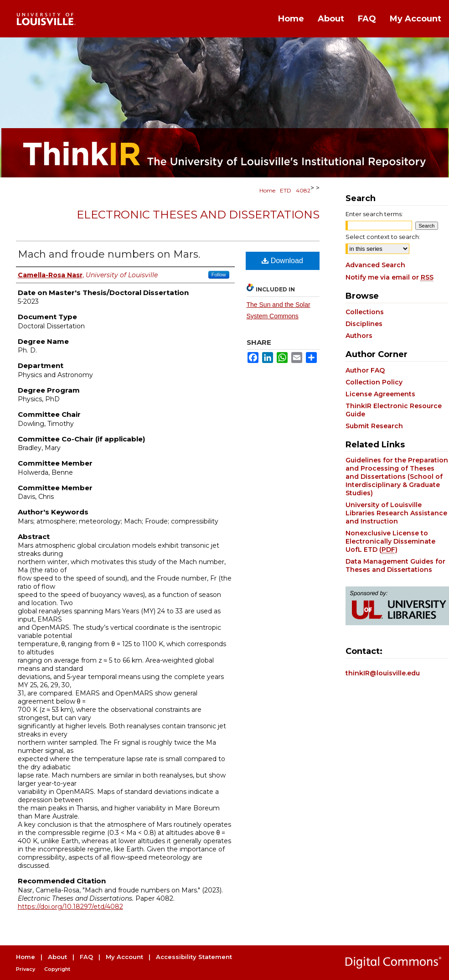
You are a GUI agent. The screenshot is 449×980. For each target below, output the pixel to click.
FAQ (86, 957)
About (57, 957)
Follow (219, 275)
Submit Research (374, 426)
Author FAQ (365, 370)
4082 (303, 190)
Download (282, 261)
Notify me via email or (390, 277)
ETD (286, 190)
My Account (124, 957)
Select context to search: (383, 237)
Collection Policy (374, 382)
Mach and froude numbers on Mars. (109, 254)
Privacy (26, 969)
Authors (359, 336)
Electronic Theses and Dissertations (198, 215)
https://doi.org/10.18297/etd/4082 (70, 907)
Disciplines (364, 324)
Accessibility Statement (194, 957)
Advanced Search (375, 265)
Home (267, 190)
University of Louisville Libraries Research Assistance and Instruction (396, 513)
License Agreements (380, 394)
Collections (365, 312)
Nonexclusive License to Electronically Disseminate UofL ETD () (390, 541)
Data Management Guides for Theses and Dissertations (395, 565)
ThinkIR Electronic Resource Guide (394, 410)
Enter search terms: (374, 214)
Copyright (57, 969)
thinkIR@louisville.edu (383, 673)
